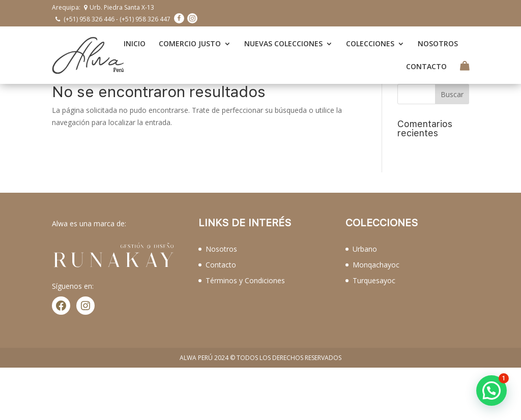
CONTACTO (426, 67)
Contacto (221, 265)
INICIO (135, 44)
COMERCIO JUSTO (190, 44)
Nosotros (221, 249)
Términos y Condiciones (245, 280)
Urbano (365, 249)
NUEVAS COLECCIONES (283, 44)
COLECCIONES (370, 44)
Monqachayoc (376, 265)
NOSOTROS (438, 44)
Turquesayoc (374, 280)
